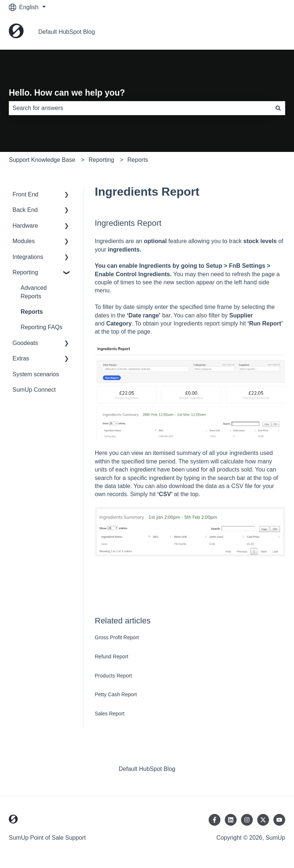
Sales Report (110, 714)
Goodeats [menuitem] (25, 343)
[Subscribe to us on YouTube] (279, 820)
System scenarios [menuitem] (36, 374)
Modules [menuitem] (24, 241)
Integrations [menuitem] (28, 257)
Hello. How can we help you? (67, 93)
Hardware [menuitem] (25, 226)
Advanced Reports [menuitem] (34, 292)
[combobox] (140, 108)
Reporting (101, 160)
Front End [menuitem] (25, 194)
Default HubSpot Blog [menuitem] (147, 769)
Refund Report (112, 657)
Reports (138, 160)
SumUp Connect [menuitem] (34, 390)
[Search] (278, 108)
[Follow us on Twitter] (263, 820)
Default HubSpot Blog (67, 32)
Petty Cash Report (116, 694)
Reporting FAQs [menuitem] (42, 327)
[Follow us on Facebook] (215, 820)
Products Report (114, 676)
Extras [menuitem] (21, 358)
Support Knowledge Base (42, 160)
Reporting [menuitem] (25, 272)
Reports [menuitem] (32, 312)
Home (270, 32)
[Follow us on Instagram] (247, 820)
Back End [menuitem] (25, 210)
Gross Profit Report (117, 637)
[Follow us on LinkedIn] (231, 820)
